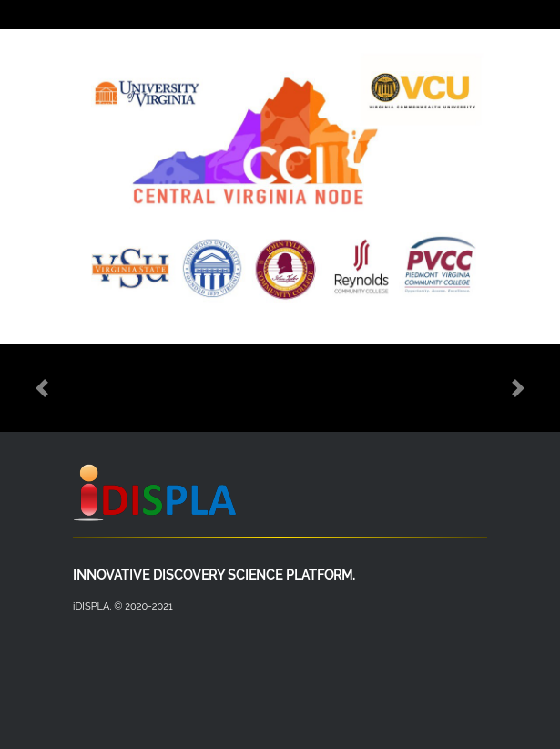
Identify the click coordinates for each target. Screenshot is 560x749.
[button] (42, 388)
